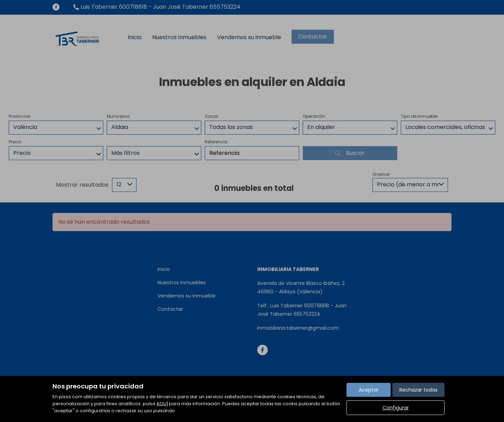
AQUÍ (162, 404)
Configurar (396, 408)
